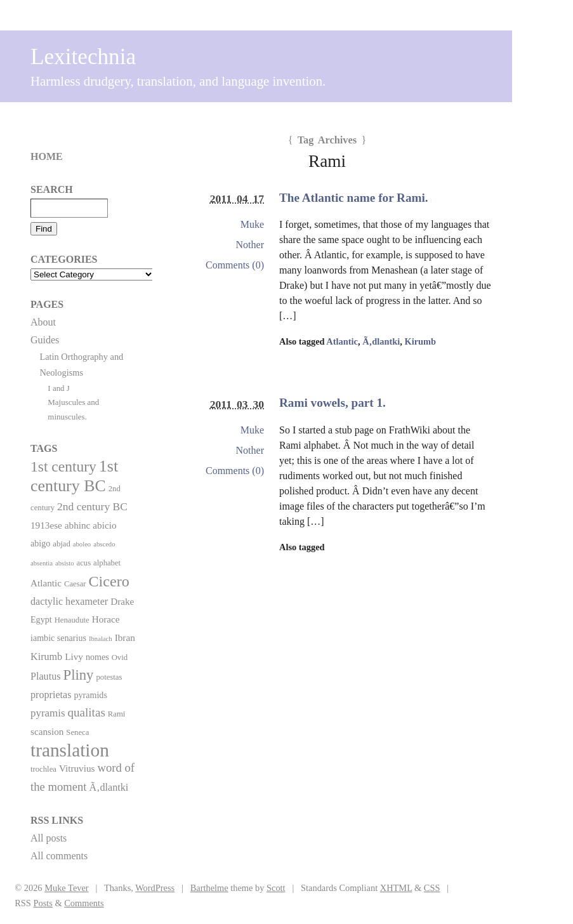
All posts (49, 838)
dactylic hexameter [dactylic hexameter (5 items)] (69, 601)
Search (52, 189)
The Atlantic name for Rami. (354, 198)
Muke (252, 224)
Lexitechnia (83, 57)
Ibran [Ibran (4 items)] (125, 637)
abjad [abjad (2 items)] (62, 544)
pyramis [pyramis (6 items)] (48, 713)
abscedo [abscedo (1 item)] (104, 544)
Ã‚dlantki (381, 341)
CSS (432, 888)
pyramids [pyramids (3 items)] (90, 695)
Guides (45, 340)
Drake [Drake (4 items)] (122, 601)
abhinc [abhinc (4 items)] (78, 525)
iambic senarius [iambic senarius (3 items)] (58, 638)
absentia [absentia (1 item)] (42, 563)
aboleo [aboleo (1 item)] (82, 544)
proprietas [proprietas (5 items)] (51, 695)
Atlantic (342, 341)
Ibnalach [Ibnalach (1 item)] (101, 639)
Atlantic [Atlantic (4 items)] (46, 583)
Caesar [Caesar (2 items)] (75, 584)
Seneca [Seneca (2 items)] (77, 732)
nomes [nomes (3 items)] (97, 657)
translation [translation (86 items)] (70, 750)
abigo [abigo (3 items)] (40, 543)
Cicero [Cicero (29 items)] (109, 581)
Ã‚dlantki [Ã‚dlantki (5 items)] (109, 787)
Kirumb (421, 341)
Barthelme (209, 888)
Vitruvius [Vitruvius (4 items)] (77, 768)
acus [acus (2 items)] (84, 563)
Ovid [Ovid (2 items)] (120, 657)
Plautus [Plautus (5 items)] (46, 676)
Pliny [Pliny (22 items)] (79, 675)
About (43, 322)
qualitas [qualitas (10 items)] (86, 712)
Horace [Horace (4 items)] (106, 619)
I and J (59, 388)
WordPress (155, 888)
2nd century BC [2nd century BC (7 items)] (92, 506)
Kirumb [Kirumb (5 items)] (46, 657)
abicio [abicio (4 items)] (104, 525)
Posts (43, 903)
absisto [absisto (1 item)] (65, 563)
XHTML (396, 888)
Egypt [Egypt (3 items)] (41, 619)
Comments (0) (235, 265)
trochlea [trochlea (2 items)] (43, 769)
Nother (250, 245)
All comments (59, 856)
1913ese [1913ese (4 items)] (46, 525)
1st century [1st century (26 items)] (63, 466)
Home (47, 156)
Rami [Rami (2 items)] (117, 714)
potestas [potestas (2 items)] (109, 677)
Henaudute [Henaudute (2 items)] (72, 620)
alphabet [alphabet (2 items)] (107, 563)
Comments (84, 903)
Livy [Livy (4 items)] (74, 657)
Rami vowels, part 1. (333, 403)
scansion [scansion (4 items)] (47, 731)
